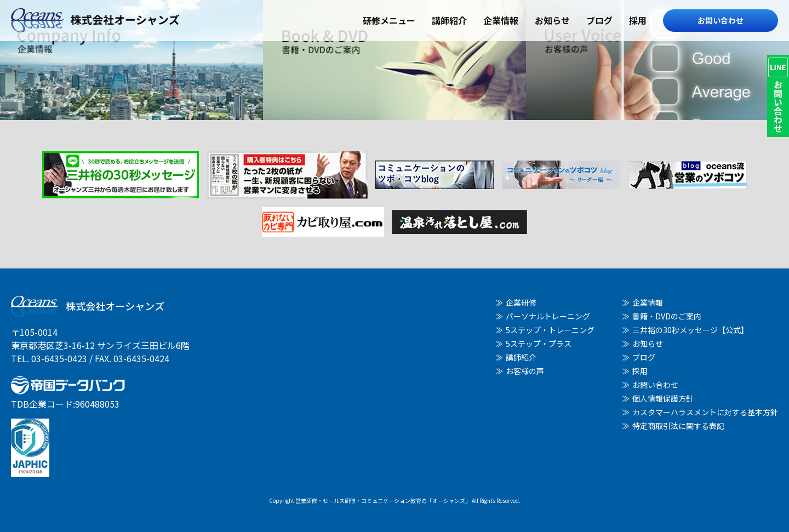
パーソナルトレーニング (548, 316)
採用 (638, 20)
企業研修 (521, 302)
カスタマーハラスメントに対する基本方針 (705, 412)
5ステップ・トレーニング (550, 330)
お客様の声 (525, 371)
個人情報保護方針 (663, 398)
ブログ (599, 20)
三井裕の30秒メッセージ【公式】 (690, 330)
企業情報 (501, 20)
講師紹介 (449, 20)
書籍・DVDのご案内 (667, 316)
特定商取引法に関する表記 (678, 426)
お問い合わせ (721, 20)
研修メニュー (389, 20)
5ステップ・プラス (539, 344)
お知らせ (552, 20)
